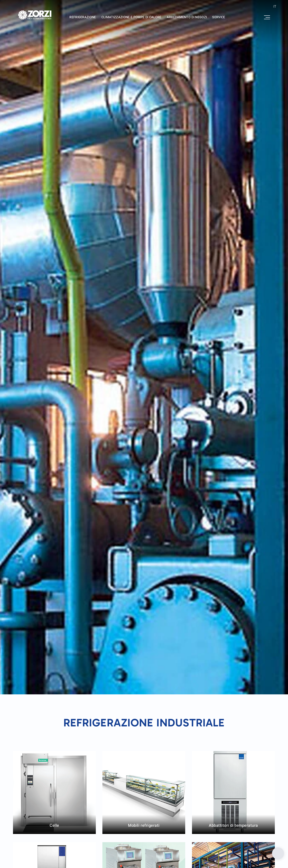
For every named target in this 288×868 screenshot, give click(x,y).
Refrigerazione (83, 17)
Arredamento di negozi (187, 17)
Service (219, 17)
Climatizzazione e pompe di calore (131, 17)
